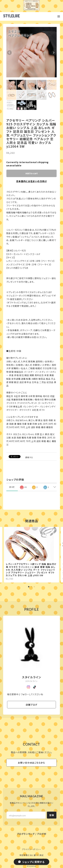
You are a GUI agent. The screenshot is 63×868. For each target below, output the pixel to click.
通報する (29, 457)
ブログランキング (26, 834)
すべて (12, 487)
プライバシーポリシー (31, 849)
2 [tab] (31, 587)
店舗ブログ (32, 705)
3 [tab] (34, 587)
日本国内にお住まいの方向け (31, 181)
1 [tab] (29, 587)
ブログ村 (42, 834)
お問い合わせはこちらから (31, 763)
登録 (52, 815)
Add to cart (32, 173)
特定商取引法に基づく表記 (32, 855)
